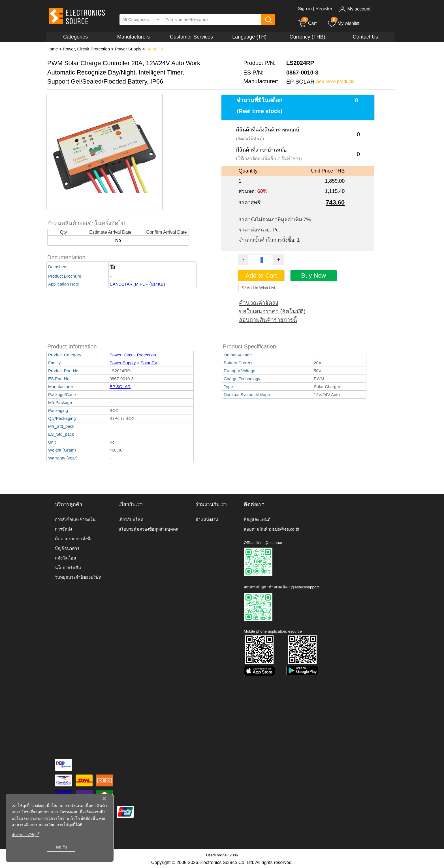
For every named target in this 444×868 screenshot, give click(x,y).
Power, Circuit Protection (86, 49)
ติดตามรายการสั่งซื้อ (74, 539)
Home (52, 49)
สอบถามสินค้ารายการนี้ (268, 320)
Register (324, 9)
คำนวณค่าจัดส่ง (259, 303)
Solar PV (155, 49)
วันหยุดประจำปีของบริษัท (78, 577)
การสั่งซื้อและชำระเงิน (75, 519)
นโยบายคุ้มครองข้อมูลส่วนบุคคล (148, 529)
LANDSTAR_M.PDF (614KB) (137, 284)
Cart (307, 23)
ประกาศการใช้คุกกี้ (25, 835)
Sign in (305, 9)
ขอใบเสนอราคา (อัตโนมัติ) (272, 311)
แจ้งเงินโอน (66, 558)
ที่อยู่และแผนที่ (257, 519)
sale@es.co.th (286, 529)
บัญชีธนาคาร (67, 548)
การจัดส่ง (63, 529)
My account (355, 9)
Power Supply (128, 49)
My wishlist (343, 23)
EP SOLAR (120, 387)
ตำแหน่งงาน (207, 519)
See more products (335, 81)
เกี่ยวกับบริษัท (131, 519)
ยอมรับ (61, 847)
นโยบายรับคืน (68, 568)
